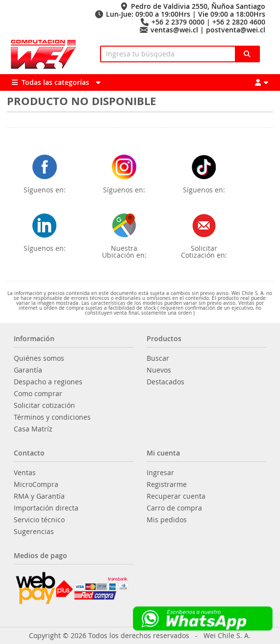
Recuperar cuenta (176, 496)
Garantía (28, 370)
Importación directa (46, 508)
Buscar (158, 358)
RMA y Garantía (39, 496)
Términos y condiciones (52, 417)
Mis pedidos (167, 520)
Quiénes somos (39, 358)
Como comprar (38, 394)
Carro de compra (174, 508)
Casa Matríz (33, 429)
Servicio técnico (39, 520)
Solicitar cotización (44, 405)
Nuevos (159, 370)
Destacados (165, 382)
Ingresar (160, 473)
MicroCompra (36, 484)
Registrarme (167, 484)
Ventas (25, 473)
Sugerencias (34, 532)
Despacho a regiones (48, 382)
